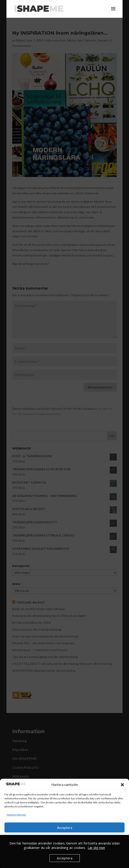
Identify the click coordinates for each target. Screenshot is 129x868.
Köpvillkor (73, 862)
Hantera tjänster (16, 815)
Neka (65, 840)
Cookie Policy (56, 862)
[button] (122, 785)
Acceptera (65, 828)
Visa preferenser (64, 852)
